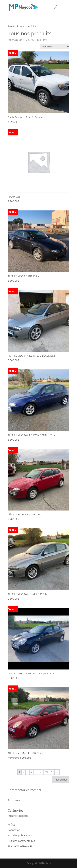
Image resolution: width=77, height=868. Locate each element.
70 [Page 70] (52, 772)
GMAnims (45, 863)
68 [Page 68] (41, 772)
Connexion (14, 830)
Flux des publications (20, 835)
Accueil (11, 26)
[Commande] (55, 47)
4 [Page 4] (32, 772)
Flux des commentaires (21, 841)
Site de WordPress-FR (20, 846)
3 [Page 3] (28, 772)
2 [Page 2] (24, 772)
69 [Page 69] (46, 772)
